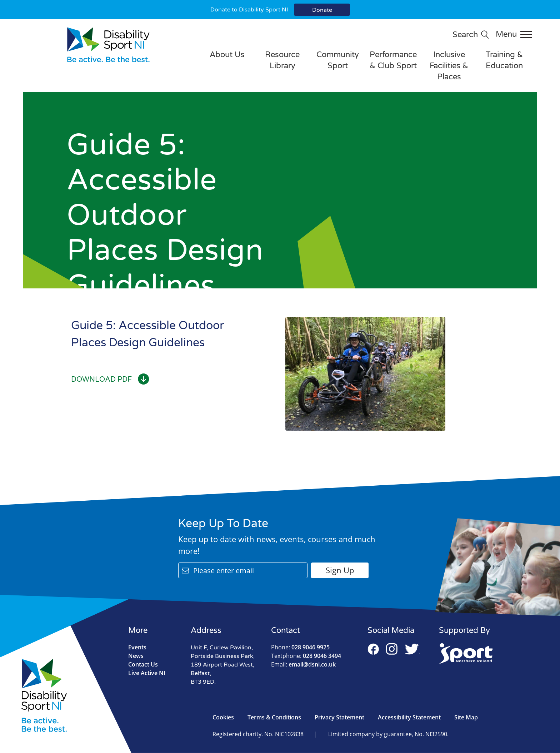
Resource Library (282, 60)
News (136, 656)
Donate (322, 10)
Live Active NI (147, 673)
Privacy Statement (339, 717)
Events (137, 647)
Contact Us (143, 664)
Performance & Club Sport (393, 60)
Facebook (373, 649)
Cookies (223, 717)
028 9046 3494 (306, 656)
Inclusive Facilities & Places (449, 66)
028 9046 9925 (300, 647)
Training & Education (504, 60)
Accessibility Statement (409, 717)
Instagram (392, 649)
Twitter (412, 649)
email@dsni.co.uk (303, 664)
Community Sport (338, 60)
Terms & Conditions (274, 717)
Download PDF (110, 380)
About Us (227, 55)
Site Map (466, 717)
